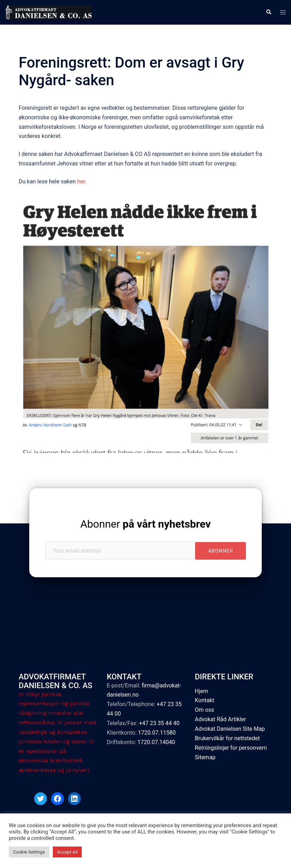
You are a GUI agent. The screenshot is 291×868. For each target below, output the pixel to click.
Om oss (205, 710)
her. (82, 181)
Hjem (202, 691)
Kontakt (205, 700)
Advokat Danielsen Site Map (230, 729)
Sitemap (205, 757)
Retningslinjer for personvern (231, 748)
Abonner (145, 524)
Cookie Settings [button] (29, 852)
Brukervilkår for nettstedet (227, 738)
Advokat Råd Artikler (220, 719)
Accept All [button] (67, 852)
